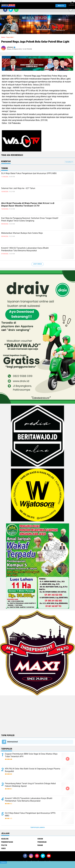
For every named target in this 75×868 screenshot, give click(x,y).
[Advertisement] (37, 714)
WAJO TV (60, 6)
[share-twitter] (11, 10)
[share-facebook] (5, 10)
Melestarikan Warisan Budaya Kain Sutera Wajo (22, 233)
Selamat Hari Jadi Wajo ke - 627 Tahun (18, 188)
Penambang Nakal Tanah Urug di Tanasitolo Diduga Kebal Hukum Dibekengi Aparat (30, 785)
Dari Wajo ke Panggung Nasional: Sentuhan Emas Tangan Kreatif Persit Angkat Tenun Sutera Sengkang (30, 219)
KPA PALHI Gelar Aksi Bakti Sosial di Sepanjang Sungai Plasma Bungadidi (33, 770)
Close (3, 862)
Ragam (40, 845)
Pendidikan (42, 842)
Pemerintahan (7, 842)
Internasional (13, 742)
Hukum (40, 839)
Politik (4, 845)
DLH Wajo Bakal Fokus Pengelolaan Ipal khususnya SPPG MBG (29, 173)
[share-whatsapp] (16, 10)
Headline (5, 839)
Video (3, 848)
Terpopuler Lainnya (37, 827)
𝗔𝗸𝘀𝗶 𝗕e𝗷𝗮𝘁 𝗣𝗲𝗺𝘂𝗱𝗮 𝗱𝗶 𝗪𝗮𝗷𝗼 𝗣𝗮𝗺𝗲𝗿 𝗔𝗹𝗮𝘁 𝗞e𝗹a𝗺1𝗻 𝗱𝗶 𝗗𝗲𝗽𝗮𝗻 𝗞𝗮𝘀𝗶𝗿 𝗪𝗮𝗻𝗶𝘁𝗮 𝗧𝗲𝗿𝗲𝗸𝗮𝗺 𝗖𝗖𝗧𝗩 (28, 204)
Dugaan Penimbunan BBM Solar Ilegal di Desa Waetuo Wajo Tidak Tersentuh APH (31, 755)
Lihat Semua (37, 264)
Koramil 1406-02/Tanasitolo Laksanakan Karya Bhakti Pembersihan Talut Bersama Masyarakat (25, 249)
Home (3, 37)
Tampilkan (69, 162)
